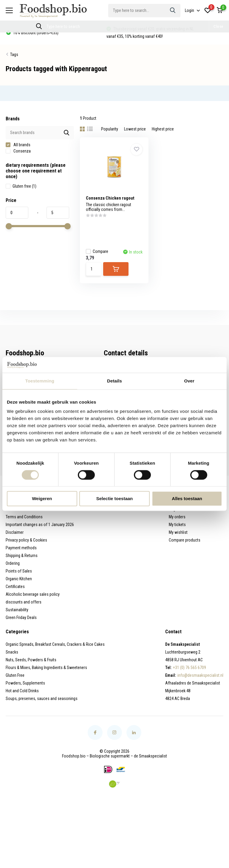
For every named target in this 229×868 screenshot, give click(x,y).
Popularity (110, 129)
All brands (18, 145)
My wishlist (178, 532)
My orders (177, 517)
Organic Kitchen (19, 579)
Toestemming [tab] (40, 381)
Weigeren (42, 499)
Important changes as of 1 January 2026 (40, 525)
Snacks (12, 652)
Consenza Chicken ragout (110, 198)
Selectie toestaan (115, 499)
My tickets (177, 525)
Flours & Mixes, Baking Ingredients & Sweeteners (46, 668)
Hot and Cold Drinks (22, 691)
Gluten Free (15, 675)
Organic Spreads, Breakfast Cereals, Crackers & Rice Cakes (55, 644)
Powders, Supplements (25, 683)
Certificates (15, 587)
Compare (97, 251)
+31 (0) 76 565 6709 (189, 668)
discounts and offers (24, 602)
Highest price (163, 129)
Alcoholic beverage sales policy (33, 594)
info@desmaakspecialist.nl (200, 675)
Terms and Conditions (24, 517)
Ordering (13, 563)
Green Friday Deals (21, 617)
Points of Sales (19, 571)
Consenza (18, 151)
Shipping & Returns (22, 556)
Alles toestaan (187, 499)
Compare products (185, 540)
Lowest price (135, 129)
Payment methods (21, 548)
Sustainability (17, 610)
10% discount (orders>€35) (35, 33)
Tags (14, 55)
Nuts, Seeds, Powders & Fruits (31, 660)
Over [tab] (189, 381)
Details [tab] (114, 381)
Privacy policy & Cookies (26, 540)
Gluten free (21, 186)
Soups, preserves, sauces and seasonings (42, 699)
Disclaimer (15, 532)
